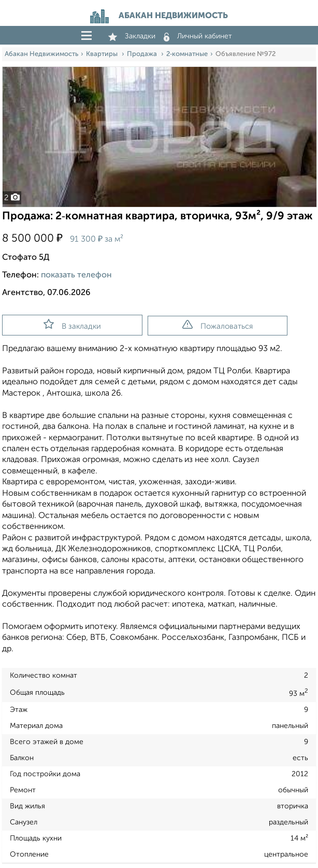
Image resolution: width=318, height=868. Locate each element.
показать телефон (76, 275)
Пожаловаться (218, 325)
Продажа (143, 54)
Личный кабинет (198, 36)
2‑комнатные (187, 54)
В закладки (72, 325)
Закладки (132, 36)
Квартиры (103, 54)
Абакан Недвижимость (41, 54)
